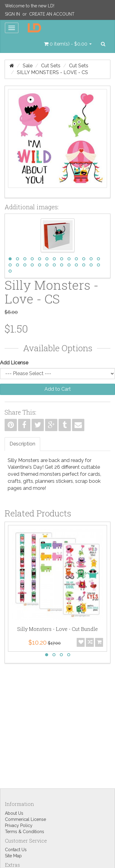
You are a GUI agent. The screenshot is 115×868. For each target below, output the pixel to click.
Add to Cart (58, 389)
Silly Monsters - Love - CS (52, 72)
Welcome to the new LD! (30, 6)
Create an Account (52, 14)
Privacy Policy (19, 825)
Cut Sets (51, 66)
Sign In (12, 14)
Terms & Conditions (25, 832)
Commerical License (25, 819)
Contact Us (16, 850)
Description (22, 444)
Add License (14, 363)
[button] (68, 44)
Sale (28, 66)
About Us (14, 813)
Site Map (13, 856)
